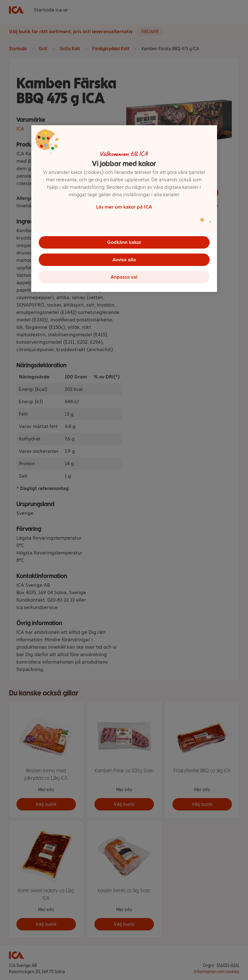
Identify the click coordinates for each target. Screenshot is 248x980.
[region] (124, 209)
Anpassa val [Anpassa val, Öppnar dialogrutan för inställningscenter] (124, 277)
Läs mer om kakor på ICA (124, 207)
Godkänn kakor (124, 242)
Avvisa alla (124, 260)
